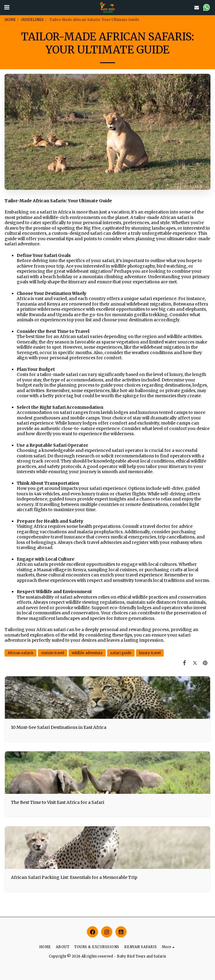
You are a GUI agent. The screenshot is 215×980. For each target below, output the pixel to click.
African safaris (20, 653)
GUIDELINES (32, 20)
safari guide (121, 653)
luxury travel (150, 653)
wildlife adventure (87, 653)
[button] (7, 7)
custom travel (53, 653)
